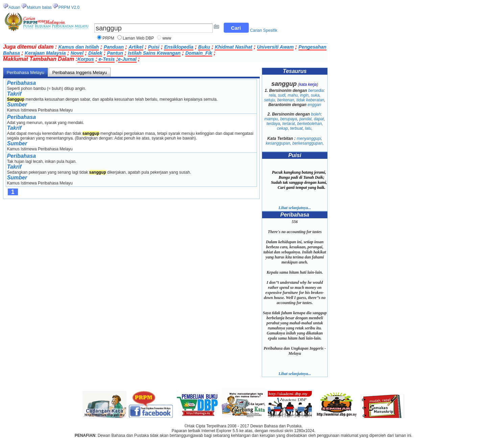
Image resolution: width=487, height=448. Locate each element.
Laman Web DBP (138, 38)
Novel (77, 53)
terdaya (273, 124)
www (167, 38)
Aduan (14, 7)
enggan (314, 105)
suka (315, 95)
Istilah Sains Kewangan (154, 53)
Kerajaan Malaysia (45, 53)
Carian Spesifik (264, 30)
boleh (316, 114)
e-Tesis (106, 59)
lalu (308, 128)
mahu (293, 95)
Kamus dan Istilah (79, 47)
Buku (204, 47)
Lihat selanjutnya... (295, 208)
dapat (319, 119)
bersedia (316, 91)
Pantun (115, 53)
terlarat (289, 124)
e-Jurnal (127, 59)
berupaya (288, 119)
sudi (282, 95)
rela (272, 95)
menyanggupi (309, 139)
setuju (270, 100)
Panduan (114, 47)
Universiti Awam (275, 47)
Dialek (95, 53)
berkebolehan (310, 124)
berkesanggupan (307, 143)
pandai (305, 119)
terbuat (296, 128)
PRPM (108, 38)
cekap (282, 128)
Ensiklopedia (179, 47)
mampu (271, 119)
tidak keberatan (310, 100)
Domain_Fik (199, 53)
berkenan (286, 100)
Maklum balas (39, 7)
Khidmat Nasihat (233, 47)
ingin (304, 95)
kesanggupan (278, 143)
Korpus (86, 59)
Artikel (136, 47)
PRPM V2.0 (69, 7)
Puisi (154, 47)
